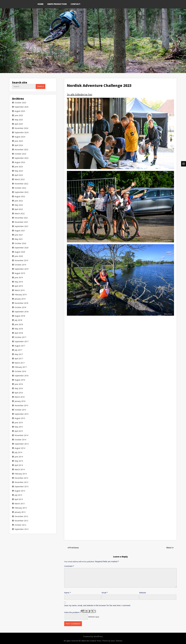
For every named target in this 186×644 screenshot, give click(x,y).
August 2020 (20, 252)
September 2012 (22, 529)
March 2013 (20, 504)
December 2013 (21, 478)
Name (68, 593)
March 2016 (20, 397)
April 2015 (19, 431)
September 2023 (22, 158)
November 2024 (21, 128)
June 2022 (19, 201)
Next (169, 548)
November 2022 (21, 184)
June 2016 (19, 384)
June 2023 (19, 167)
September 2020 (22, 248)
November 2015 (21, 406)
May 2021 (19, 239)
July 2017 (18, 350)
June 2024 (19, 141)
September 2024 (22, 132)
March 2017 (20, 363)
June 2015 (19, 423)
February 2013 (21, 508)
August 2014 (20, 448)
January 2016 (20, 401)
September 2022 (22, 192)
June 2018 (19, 324)
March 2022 (20, 214)
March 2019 (20, 290)
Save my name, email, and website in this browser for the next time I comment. (97, 605)
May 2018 (19, 329)
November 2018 (21, 303)
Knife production (57, 4)
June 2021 (19, 235)
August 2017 (20, 346)
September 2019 (22, 269)
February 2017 (21, 367)
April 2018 (19, 333)
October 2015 (20, 410)
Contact (75, 4)
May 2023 (19, 171)
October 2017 (20, 337)
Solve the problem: (80, 611)
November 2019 (21, 260)
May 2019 (19, 282)
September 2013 (22, 487)
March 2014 (20, 469)
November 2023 (21, 150)
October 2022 (20, 188)
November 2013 (21, 482)
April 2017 (19, 359)
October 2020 (20, 243)
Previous (74, 548)
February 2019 (21, 295)
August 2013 (20, 491)
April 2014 (19, 465)
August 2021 (20, 231)
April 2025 (19, 124)
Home (40, 4)
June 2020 (19, 256)
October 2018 (20, 307)
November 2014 (21, 435)
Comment (69, 566)
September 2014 (22, 444)
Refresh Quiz (94, 617)
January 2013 (20, 512)
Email (105, 593)
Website (143, 593)
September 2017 (22, 342)
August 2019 (20, 273)
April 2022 (19, 209)
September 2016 (22, 376)
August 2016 (20, 380)
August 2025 (20, 111)
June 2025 (19, 115)
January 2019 (20, 299)
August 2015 (20, 418)
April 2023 (19, 175)
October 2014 (20, 440)
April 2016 (19, 393)
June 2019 (19, 278)
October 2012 (20, 525)
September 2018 (22, 312)
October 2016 (20, 371)
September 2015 (22, 414)
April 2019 (19, 286)
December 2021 (21, 218)
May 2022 (19, 205)
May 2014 (19, 461)
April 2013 (19, 499)
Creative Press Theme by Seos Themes (106, 641)
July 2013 (18, 495)
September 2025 (22, 107)
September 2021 (22, 226)
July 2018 (18, 320)
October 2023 (20, 154)
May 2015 (19, 427)
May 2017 (19, 354)
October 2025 (20, 103)
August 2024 (20, 137)
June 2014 (19, 457)
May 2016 (19, 388)
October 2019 (20, 265)
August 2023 (20, 162)
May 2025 (19, 120)
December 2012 (21, 516)
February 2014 (21, 474)
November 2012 (21, 521)
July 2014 (18, 452)
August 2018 (20, 316)
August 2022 (20, 196)
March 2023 (20, 179)
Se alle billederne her (80, 94)
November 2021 (21, 222)
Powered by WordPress (93, 636)
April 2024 (19, 145)
